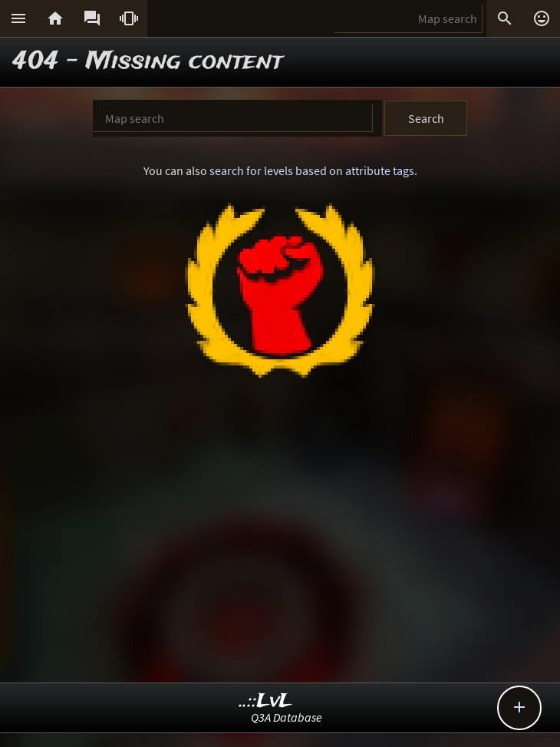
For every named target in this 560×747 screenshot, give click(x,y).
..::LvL (266, 701)
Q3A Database (287, 717)
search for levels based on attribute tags (312, 170)
